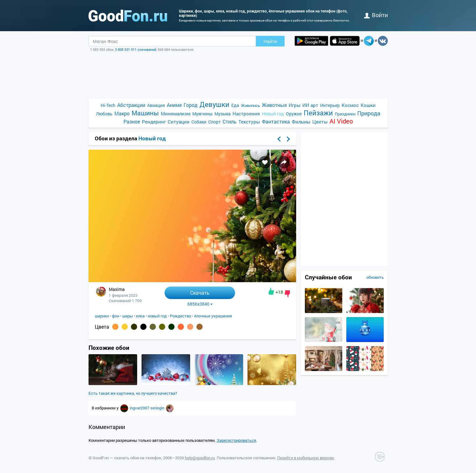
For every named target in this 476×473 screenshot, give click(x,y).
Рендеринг (154, 122)
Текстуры (249, 122)
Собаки (199, 122)
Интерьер (330, 105)
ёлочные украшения (213, 316)
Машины (145, 113)
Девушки (214, 104)
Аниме (174, 105)
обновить (375, 277)
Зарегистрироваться (236, 440)
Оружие (294, 114)
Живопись (250, 105)
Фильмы (301, 122)
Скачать (200, 293)
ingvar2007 (140, 408)
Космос (350, 105)
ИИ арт (310, 105)
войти (376, 15)
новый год (157, 316)
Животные (274, 105)
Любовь (104, 114)
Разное (132, 121)
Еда (235, 105)
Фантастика (276, 121)
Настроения (246, 113)
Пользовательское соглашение (246, 458)
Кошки (368, 105)
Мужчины (202, 114)
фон (115, 316)
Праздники (345, 114)
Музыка (223, 114)
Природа (369, 113)
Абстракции (131, 105)
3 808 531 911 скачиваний (136, 49)
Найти (270, 41)
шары (127, 316)
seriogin (158, 408)
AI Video (341, 121)
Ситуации (179, 122)
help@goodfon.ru (200, 458)
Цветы (320, 122)
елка (140, 316)
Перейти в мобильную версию (306, 458)
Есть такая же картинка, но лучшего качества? (133, 393)
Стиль (230, 121)
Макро (122, 113)
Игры (295, 105)
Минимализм (176, 113)
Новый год (273, 114)
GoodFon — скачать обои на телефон (127, 458)
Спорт (214, 122)
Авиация (156, 105)
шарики (102, 316)
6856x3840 (200, 304)
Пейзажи (318, 113)
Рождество (180, 316)
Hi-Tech (108, 105)
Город (191, 105)
